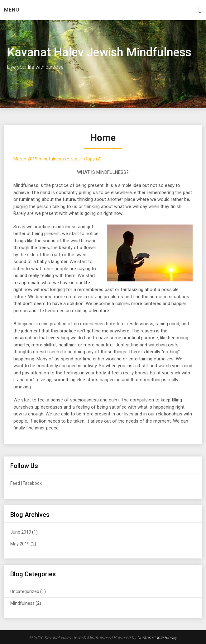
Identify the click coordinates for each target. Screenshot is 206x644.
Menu (12, 10)
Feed (15, 483)
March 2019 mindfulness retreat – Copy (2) (57, 159)
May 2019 (20, 544)
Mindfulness (22, 603)
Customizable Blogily (157, 637)
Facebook (32, 483)
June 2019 (21, 532)
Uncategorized (25, 591)
